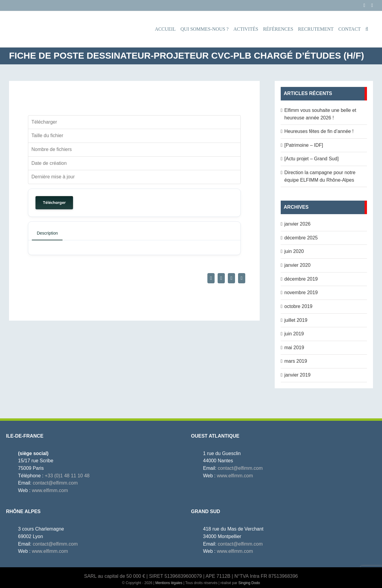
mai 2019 (294, 348)
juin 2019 (294, 334)
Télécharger (54, 203)
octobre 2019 (298, 306)
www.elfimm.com (50, 490)
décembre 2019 (301, 279)
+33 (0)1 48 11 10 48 (67, 476)
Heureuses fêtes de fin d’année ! (319, 131)
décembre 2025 (301, 238)
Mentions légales (169, 583)
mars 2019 (296, 361)
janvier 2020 (297, 265)
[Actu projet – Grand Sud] (312, 159)
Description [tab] (47, 233)
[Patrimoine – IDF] (304, 145)
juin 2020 (294, 251)
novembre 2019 (301, 292)
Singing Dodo (249, 583)
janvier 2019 (297, 375)
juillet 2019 (296, 320)
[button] (367, 29)
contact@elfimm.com (55, 483)
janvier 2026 (297, 224)
